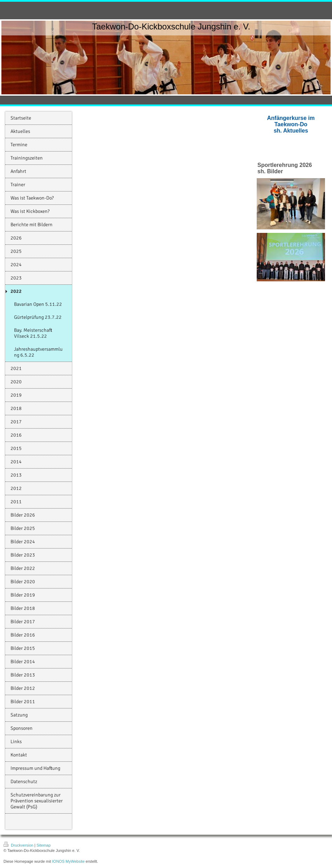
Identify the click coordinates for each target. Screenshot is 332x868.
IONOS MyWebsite (68, 861)
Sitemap (43, 845)
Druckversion (19, 845)
